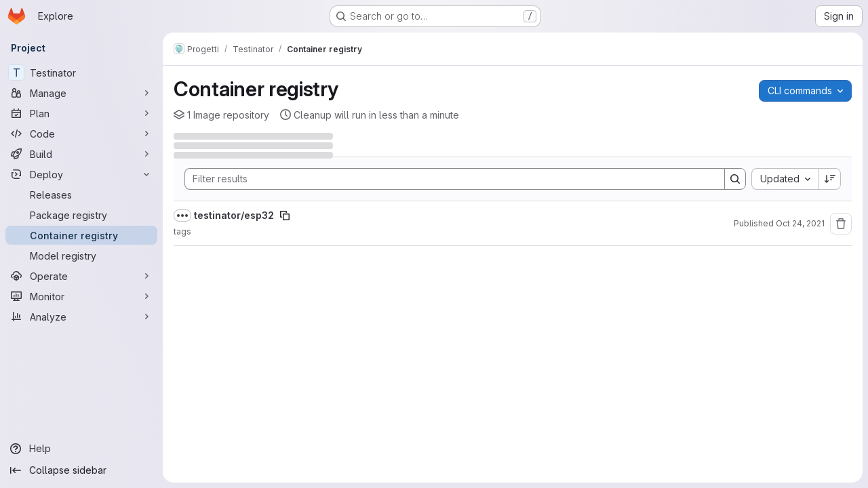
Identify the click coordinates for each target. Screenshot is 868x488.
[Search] (448, 179)
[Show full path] (182, 216)
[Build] (81, 154)
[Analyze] (81, 317)
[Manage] (81, 93)
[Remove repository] (841, 224)
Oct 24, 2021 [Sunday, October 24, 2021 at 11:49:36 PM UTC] (800, 223)
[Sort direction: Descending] (830, 179)
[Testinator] (81, 73)
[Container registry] (81, 235)
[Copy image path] (285, 216)
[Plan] (81, 113)
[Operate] (81, 276)
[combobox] (785, 179)
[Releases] (81, 195)
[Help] (81, 449)
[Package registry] (81, 215)
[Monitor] (81, 296)
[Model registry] (81, 256)
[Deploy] (81, 174)
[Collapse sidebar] (81, 470)
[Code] (81, 134)
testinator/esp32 (234, 215)
